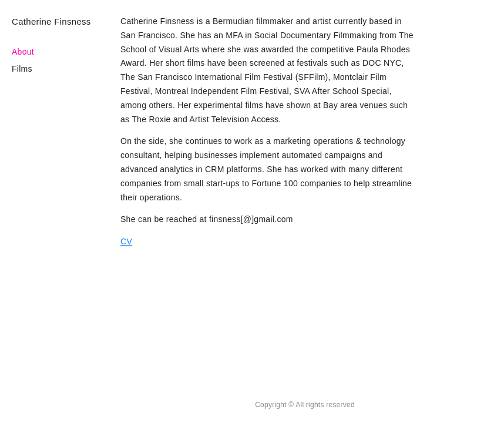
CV (126, 241)
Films (22, 69)
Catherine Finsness (51, 21)
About (23, 52)
